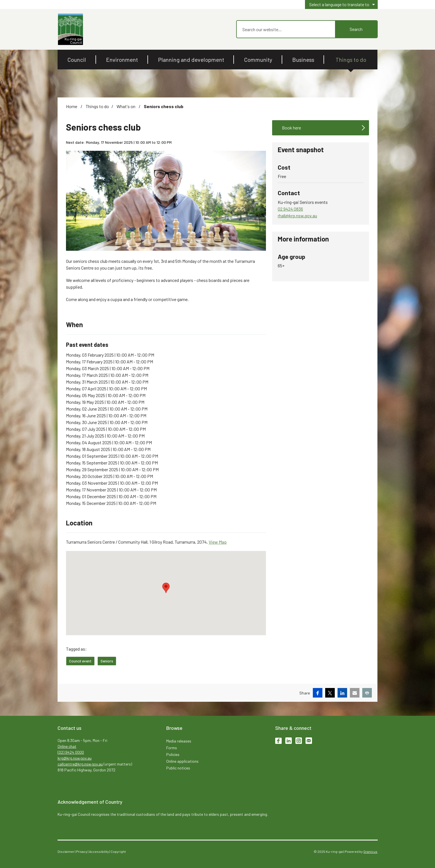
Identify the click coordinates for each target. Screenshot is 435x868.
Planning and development (191, 60)
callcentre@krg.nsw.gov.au (80, 764)
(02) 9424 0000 (71, 752)
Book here (291, 128)
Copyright (118, 851)
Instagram (299, 741)
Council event (80, 661)
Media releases (179, 741)
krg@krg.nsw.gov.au (75, 758)
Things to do (351, 60)
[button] (166, 588)
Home (72, 106)
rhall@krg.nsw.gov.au (297, 216)
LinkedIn (289, 741)
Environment (122, 60)
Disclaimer (66, 851)
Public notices (178, 768)
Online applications (182, 761)
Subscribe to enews (309, 741)
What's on (126, 106)
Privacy (82, 851)
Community (258, 60)
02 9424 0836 (290, 209)
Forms (172, 748)
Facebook (278, 741)
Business (303, 60)
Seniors (107, 661)
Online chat (67, 746)
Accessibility (99, 851)
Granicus (370, 851)
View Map (218, 542)
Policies (173, 754)
